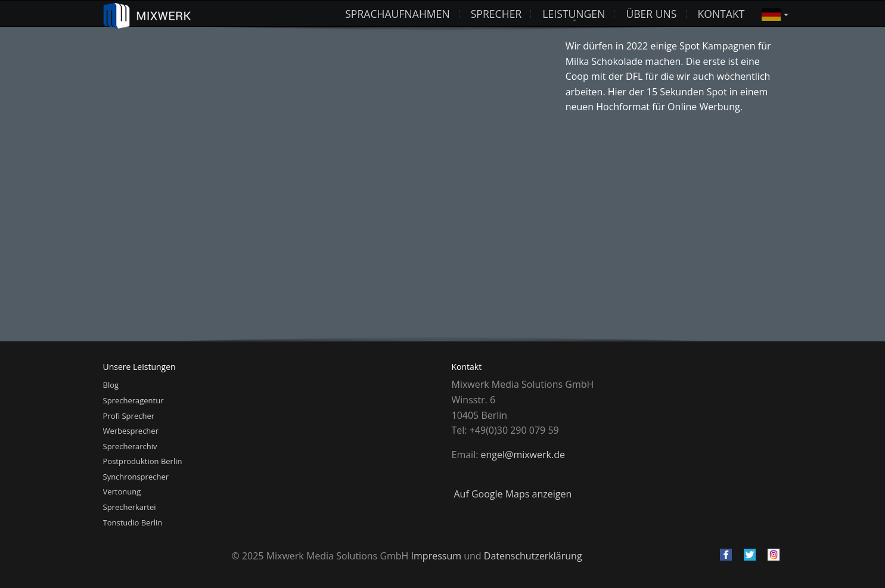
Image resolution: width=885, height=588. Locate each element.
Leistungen (574, 14)
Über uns (651, 14)
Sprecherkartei (130, 507)
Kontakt (721, 14)
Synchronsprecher (136, 477)
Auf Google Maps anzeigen (513, 494)
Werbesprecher (131, 431)
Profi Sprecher (129, 416)
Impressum (436, 556)
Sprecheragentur (133, 400)
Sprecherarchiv (130, 446)
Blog (111, 385)
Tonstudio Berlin (133, 522)
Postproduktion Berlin (143, 461)
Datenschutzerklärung (533, 556)
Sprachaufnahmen (398, 14)
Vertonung (122, 491)
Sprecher (496, 14)
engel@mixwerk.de (523, 455)
